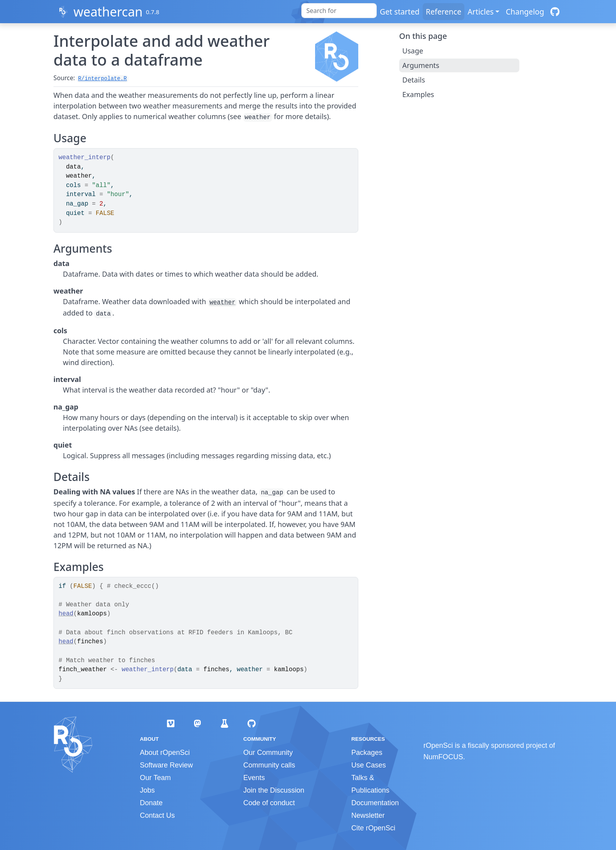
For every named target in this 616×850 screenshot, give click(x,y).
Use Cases (368, 765)
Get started (400, 12)
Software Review (166, 765)
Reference (444, 12)
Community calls (269, 765)
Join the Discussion (274, 790)
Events (254, 778)
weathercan (108, 12)
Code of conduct (269, 803)
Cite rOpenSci (373, 828)
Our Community (268, 753)
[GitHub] (555, 12)
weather (222, 303)
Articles (480, 12)
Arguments (421, 65)
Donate (151, 803)
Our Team (155, 778)
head (66, 614)
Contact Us (157, 815)
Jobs (147, 790)
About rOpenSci (165, 753)
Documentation (375, 803)
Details (414, 80)
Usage (413, 51)
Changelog (525, 12)
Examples (418, 94)
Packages (367, 753)
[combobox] (339, 11)
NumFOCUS (443, 757)
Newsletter (368, 815)
